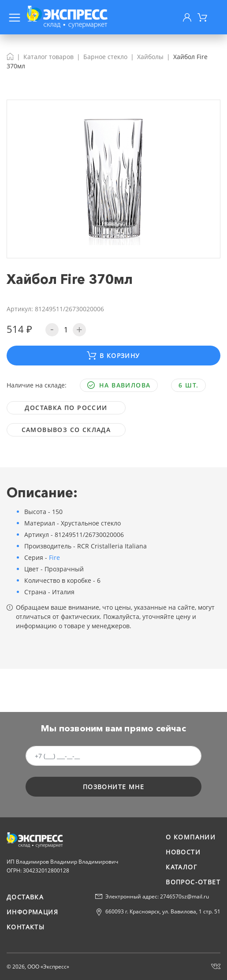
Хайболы (150, 57)
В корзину (113, 356)
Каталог (181, 867)
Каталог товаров (48, 57)
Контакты (26, 927)
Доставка (25, 897)
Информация (32, 912)
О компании (191, 837)
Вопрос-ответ (193, 882)
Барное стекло (105, 57)
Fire (54, 557)
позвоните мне (113, 787)
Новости (183, 852)
